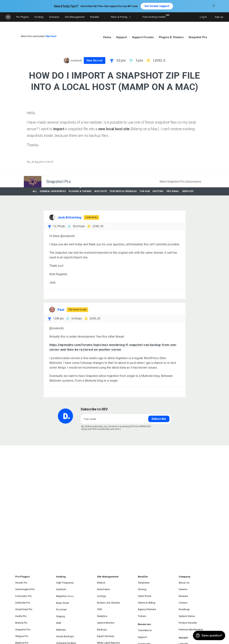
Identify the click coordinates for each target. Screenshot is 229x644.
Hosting (39, 17)
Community (144, 632)
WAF (59, 614)
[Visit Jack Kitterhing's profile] (52, 217)
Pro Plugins (23, 17)
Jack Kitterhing (69, 217)
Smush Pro (21, 582)
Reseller (95, 17)
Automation (104, 587)
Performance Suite (107, 635)
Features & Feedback (123, 191)
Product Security (188, 614)
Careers (183, 587)
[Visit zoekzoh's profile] (67, 60)
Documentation (147, 637)
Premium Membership (191, 619)
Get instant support (157, 6)
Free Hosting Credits (156, 16)
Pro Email (173, 191)
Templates (144, 582)
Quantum (61, 587)
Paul (61, 310)
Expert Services (106, 624)
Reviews (183, 592)
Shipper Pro (22, 624)
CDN (100, 603)
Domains (54, 17)
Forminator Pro (24, 592)
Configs (101, 592)
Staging (61, 609)
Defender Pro (23, 598)
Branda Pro (21, 614)
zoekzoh (76, 60)
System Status (187, 608)
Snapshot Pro (198, 37)
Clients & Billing (147, 598)
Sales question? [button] (212, 635)
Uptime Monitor (106, 614)
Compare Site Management (112, 640)
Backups (102, 619)
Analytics (102, 608)
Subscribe (159, 419)
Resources (144, 616)
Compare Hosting (66, 630)
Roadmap (184, 603)
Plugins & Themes (171, 37)
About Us (184, 582)
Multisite (101, 191)
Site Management (75, 17)
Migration (65, 592)
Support (121, 37)
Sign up (219, 17)
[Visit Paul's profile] (52, 310)
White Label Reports (108, 630)
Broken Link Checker (109, 598)
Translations (145, 621)
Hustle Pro (21, 608)
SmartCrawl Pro (24, 603)
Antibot (101, 582)
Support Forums (143, 37)
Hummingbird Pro (25, 587)
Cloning (142, 587)
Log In (203, 17)
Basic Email (63, 598)
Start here (51, 36)
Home (107, 37)
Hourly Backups (65, 624)
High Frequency (65, 582)
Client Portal (145, 592)
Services (188, 191)
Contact (183, 598)
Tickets (142, 608)
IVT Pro (19, 635)
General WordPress (53, 191)
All (35, 191)
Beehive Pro (22, 630)
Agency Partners (147, 603)
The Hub (145, 191)
